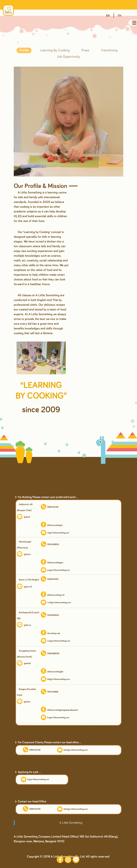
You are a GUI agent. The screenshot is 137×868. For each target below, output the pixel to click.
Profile (24, 50)
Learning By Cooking (55, 50)
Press (85, 50)
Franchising (109, 50)
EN (108, 16)
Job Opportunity (68, 57)
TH (119, 16)
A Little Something (71, 823)
